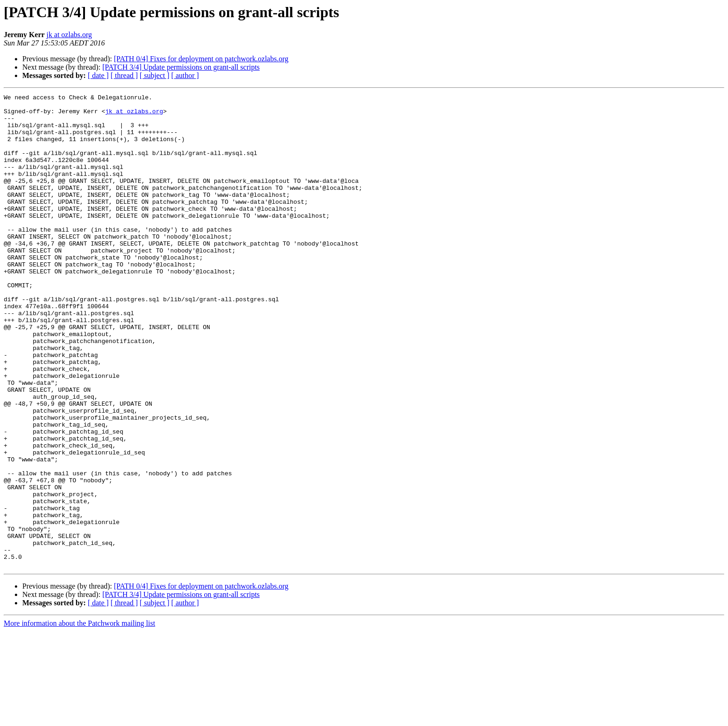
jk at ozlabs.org (69, 35)
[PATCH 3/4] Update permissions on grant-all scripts (181, 67)
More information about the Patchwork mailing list (79, 718)
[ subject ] (155, 75)
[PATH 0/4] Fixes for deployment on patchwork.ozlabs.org (201, 59)
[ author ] (185, 75)
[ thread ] (124, 75)
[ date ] (98, 75)
